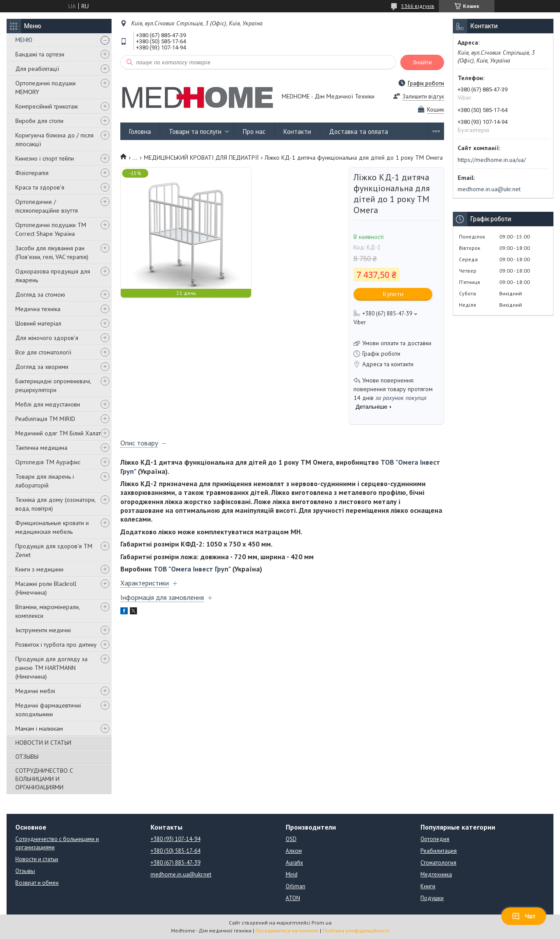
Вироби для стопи (39, 121)
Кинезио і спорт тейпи (45, 158)
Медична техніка (38, 309)
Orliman (296, 886)
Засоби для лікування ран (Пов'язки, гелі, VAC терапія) (52, 252)
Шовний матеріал (38, 323)
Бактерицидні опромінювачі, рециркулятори (53, 385)
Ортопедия (435, 839)
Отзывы (25, 871)
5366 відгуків (418, 6)
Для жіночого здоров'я (47, 338)
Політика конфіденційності (356, 930)
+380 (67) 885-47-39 (175, 863)
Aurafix (294, 863)
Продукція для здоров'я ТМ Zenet (54, 550)
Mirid (292, 874)
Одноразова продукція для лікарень (53, 276)
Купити (393, 294)
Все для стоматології (43, 352)
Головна (140, 131)
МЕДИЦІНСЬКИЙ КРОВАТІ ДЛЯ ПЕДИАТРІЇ (201, 158)
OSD (291, 839)
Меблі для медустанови (48, 404)
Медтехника (436, 874)
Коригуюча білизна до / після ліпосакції (54, 140)
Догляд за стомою (40, 294)
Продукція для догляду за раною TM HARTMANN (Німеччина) (51, 668)
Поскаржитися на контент (287, 930)
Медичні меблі (35, 691)
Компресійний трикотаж (47, 106)
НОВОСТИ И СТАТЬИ (43, 743)
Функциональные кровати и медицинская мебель (52, 527)
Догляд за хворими (42, 367)
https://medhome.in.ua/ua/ (492, 160)
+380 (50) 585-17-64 (175, 851)
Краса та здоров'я (40, 187)
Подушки (432, 898)
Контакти (297, 131)
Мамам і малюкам (39, 729)
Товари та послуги (195, 131)
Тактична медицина (41, 448)
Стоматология (438, 863)
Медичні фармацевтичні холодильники (48, 710)
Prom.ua (322, 923)
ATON (293, 898)
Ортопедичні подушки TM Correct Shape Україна (51, 229)
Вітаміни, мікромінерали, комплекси (47, 611)
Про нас (254, 131)
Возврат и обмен (37, 883)
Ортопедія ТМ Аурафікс (48, 462)
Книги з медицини (39, 569)
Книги (428, 886)
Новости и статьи (37, 859)
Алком (294, 851)
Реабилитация (439, 851)
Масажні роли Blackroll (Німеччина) (46, 588)
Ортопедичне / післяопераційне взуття (47, 206)
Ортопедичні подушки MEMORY (45, 88)
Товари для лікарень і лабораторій (45, 481)
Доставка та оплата (359, 131)
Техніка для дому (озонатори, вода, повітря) (55, 504)
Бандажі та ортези (40, 54)
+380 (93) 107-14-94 (175, 839)
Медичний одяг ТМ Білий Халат (58, 433)
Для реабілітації (37, 69)
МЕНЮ (24, 40)
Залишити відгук (423, 96)
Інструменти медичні (43, 630)
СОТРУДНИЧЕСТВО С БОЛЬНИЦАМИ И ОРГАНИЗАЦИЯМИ (44, 779)
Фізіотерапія (32, 173)
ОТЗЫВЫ (27, 757)
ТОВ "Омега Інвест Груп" (192, 569)
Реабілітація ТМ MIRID (45, 419)
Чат (524, 916)
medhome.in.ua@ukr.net (489, 189)
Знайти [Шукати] (422, 62)
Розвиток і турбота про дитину (56, 645)
